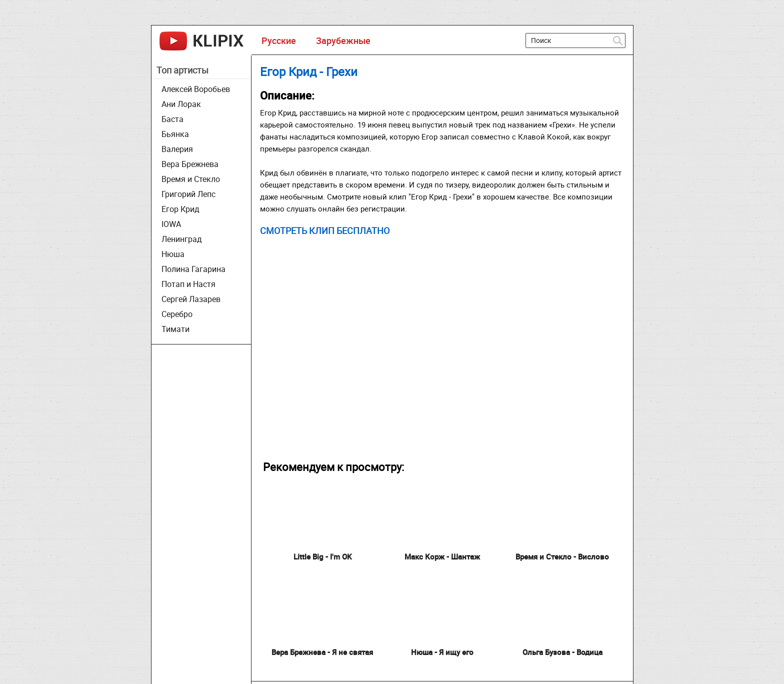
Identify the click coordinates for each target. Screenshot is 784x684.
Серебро (177, 314)
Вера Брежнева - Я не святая (322, 652)
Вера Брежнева (190, 164)
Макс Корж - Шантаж (442, 556)
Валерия (177, 149)
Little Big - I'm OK (322, 556)
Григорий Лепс (188, 194)
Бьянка (175, 134)
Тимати (175, 329)
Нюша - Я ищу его (442, 652)
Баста (172, 119)
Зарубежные (343, 40)
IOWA (171, 224)
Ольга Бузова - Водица (562, 652)
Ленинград (182, 239)
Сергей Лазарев (191, 299)
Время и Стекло (191, 179)
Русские (279, 40)
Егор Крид (180, 209)
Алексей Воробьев (196, 89)
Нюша (173, 254)
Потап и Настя (188, 284)
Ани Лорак (181, 104)
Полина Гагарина (193, 269)
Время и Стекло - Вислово (562, 556)
